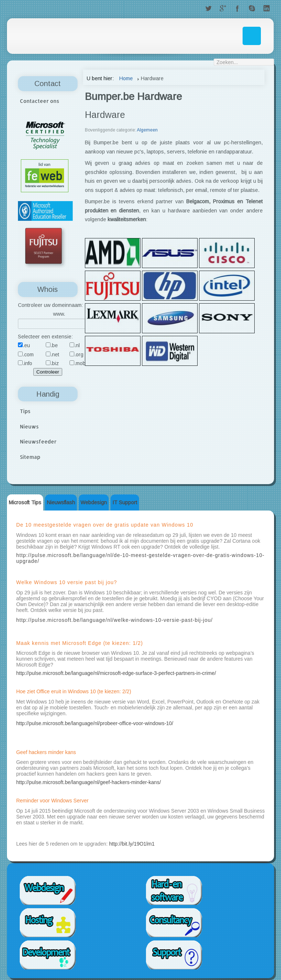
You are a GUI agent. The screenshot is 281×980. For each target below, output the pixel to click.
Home (126, 78)
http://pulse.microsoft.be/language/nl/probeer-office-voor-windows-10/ (95, 723)
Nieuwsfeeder (38, 441)
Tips (25, 411)
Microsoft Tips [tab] (25, 502)
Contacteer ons (40, 101)
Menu (252, 36)
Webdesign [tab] (94, 502)
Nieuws (29, 426)
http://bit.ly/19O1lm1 (132, 844)
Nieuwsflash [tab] (61, 502)
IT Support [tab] (125, 502)
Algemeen (147, 130)
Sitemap (30, 457)
